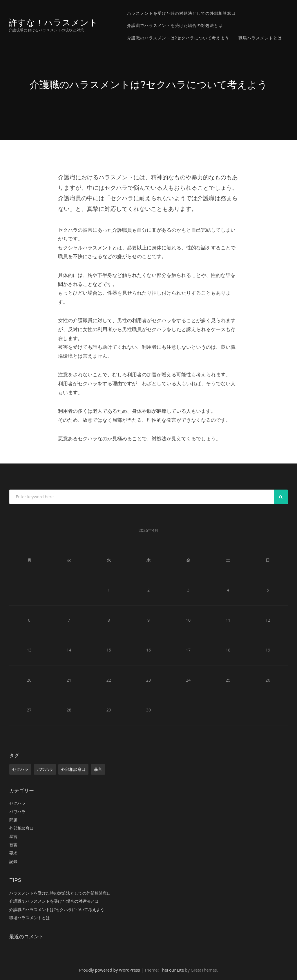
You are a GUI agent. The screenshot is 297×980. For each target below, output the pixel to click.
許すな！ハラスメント (53, 22)
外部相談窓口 (73, 769)
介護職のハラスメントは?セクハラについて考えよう (178, 38)
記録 (13, 861)
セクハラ (20, 769)
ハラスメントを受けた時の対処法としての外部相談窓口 (181, 13)
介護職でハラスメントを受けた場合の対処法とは (175, 25)
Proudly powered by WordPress (110, 970)
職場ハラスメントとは (260, 38)
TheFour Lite (172, 970)
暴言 (98, 769)
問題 (13, 820)
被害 (13, 845)
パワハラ (45, 769)
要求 (13, 853)
